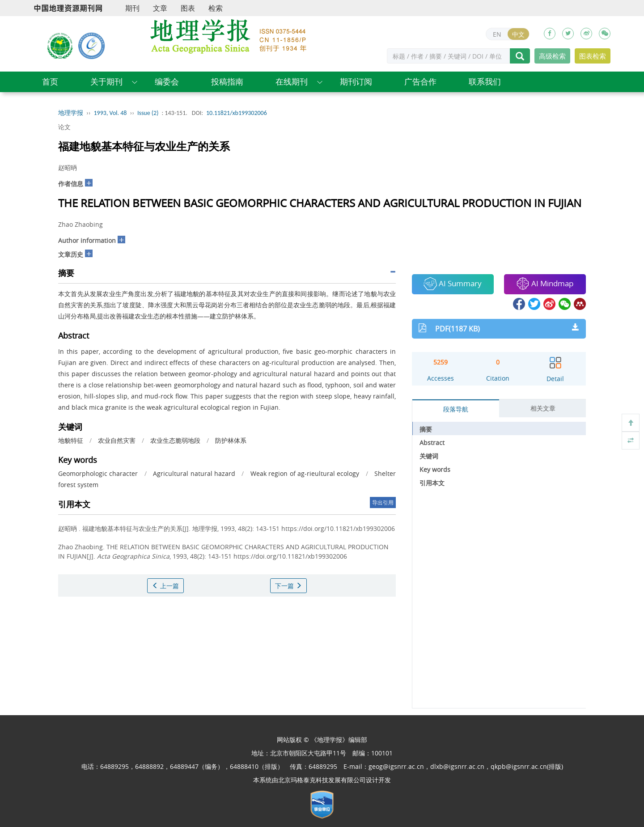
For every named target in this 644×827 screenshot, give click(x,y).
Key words (435, 469)
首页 (50, 82)
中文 (518, 34)
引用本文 (432, 483)
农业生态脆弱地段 (175, 440)
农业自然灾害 (117, 440)
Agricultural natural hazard (194, 473)
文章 (160, 8)
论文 (64, 127)
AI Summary (453, 284)
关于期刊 (106, 82)
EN (497, 34)
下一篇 (288, 586)
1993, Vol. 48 (110, 113)
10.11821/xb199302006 (237, 113)
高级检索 (552, 56)
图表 (188, 8)
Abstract (432, 443)
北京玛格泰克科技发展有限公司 (322, 780)
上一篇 (165, 586)
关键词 (429, 456)
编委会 (167, 82)
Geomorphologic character (98, 473)
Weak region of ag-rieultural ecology (305, 473)
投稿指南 (227, 82)
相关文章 (543, 408)
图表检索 (593, 56)
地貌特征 (71, 440)
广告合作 (420, 82)
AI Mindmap (545, 284)
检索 (216, 8)
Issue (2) (148, 113)
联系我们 (485, 82)
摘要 (426, 429)
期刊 (132, 8)
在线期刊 (292, 82)
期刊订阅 (356, 82)
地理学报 (71, 113)
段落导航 (456, 409)
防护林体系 (231, 440)
